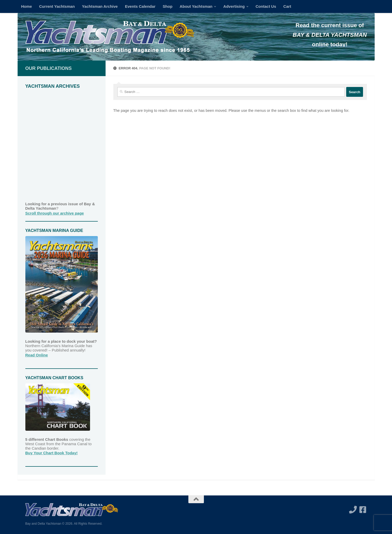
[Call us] (353, 510)
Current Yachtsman (57, 6)
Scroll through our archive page (55, 213)
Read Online (37, 355)
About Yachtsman (196, 6)
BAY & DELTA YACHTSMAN (330, 35)
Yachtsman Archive (100, 6)
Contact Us (266, 6)
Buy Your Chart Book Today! (52, 453)
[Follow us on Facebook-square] (363, 510)
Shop (168, 6)
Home (27, 6)
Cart (287, 6)
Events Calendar (140, 6)
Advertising (234, 6)
